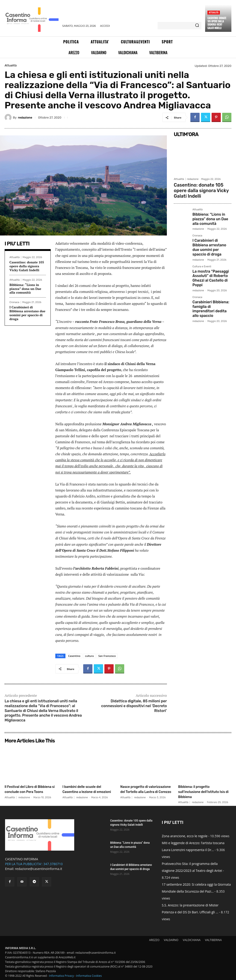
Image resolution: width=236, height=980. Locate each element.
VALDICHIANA (192, 940)
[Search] (197, 26)
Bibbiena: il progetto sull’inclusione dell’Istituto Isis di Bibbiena (204, 791)
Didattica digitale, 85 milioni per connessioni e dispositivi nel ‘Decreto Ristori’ (134, 706)
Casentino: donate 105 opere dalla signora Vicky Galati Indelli (217, 23)
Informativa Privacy (61, 976)
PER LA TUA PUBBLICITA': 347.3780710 (34, 864)
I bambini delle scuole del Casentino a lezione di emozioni (87, 791)
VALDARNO (171, 940)
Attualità (214, 12)
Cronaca (14, 302)
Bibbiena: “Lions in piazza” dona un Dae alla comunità (25, 289)
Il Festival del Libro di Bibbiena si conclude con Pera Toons (29, 791)
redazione (25, 118)
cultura (89, 656)
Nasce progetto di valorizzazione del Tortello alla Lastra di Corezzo (146, 791)
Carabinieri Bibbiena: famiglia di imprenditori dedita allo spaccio (210, 286)
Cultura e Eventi (202, 250)
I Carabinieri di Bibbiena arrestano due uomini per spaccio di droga (27, 313)
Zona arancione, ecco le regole (185, 836)
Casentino (74, 656)
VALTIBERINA (213, 940)
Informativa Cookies (89, 976)
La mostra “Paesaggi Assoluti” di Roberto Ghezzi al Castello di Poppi (208, 260)
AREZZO (154, 940)
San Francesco (107, 656)
